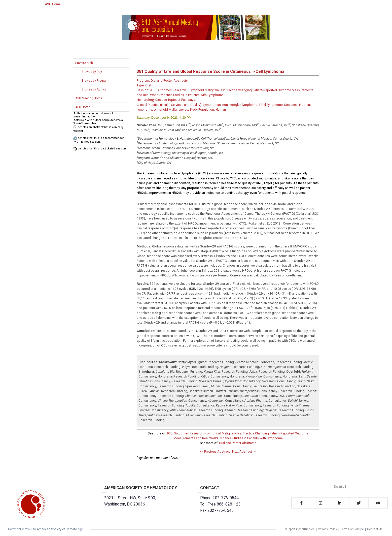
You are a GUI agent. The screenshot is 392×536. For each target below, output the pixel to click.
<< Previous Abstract (215, 451)
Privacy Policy (328, 529)
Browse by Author (94, 89)
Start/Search (84, 63)
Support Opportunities (300, 529)
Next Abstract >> (244, 451)
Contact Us (375, 529)
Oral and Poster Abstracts (238, 443)
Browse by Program (95, 81)
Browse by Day (92, 72)
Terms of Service (352, 529)
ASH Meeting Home (89, 98)
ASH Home (53, 4)
